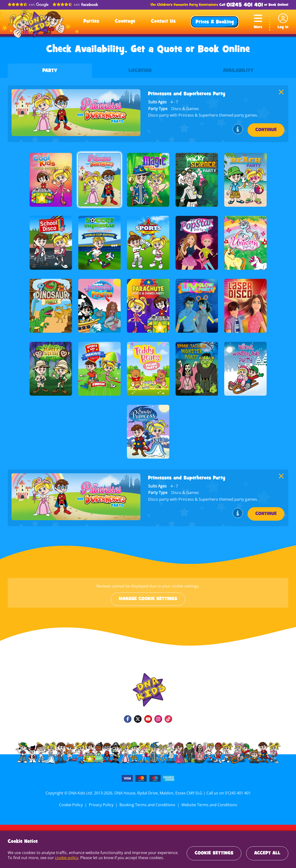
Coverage (125, 22)
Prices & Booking (215, 22)
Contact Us (163, 22)
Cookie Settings (214, 853)
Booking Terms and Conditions (147, 805)
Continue (266, 130)
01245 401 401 (245, 5)
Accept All (267, 853)
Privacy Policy (102, 805)
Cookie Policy (72, 805)
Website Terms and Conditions (208, 805)
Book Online (278, 5)
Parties (91, 22)
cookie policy (66, 858)
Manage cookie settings (148, 599)
